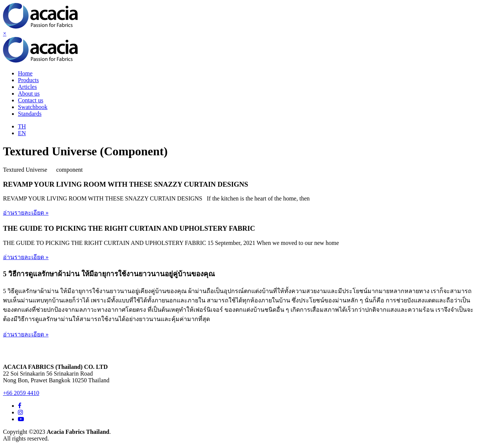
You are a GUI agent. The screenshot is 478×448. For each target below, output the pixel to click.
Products (28, 80)
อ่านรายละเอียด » (26, 213)
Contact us (31, 100)
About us (29, 94)
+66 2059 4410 (21, 393)
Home (25, 73)
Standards (30, 114)
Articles (27, 87)
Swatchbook (33, 107)
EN (22, 133)
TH (22, 126)
